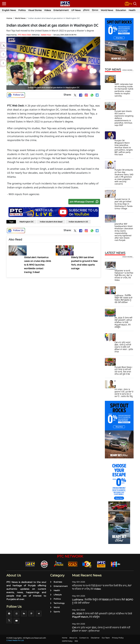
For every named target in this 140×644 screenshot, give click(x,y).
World (55, 607)
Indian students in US (78, 222)
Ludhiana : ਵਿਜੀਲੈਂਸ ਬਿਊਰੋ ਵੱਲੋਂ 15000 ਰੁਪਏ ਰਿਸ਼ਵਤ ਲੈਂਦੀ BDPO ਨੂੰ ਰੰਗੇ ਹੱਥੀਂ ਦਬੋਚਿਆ (123, 299)
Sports (55, 612)
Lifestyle (56, 595)
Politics (22, 10)
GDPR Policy (67, 641)
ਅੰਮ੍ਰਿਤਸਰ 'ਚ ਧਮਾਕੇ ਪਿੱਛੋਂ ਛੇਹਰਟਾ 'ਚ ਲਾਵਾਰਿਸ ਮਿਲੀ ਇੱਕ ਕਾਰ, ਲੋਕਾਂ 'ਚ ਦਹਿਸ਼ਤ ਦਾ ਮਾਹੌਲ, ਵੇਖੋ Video (124, 275)
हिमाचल (95, 10)
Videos (48, 10)
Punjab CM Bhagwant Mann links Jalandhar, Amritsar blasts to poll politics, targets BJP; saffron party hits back (124, 147)
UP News (76, 10)
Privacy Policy (118, 638)
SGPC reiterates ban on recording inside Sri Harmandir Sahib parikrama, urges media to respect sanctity (124, 90)
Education (121, 10)
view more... (128, 70)
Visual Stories (35, 10)
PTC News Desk (24, 35)
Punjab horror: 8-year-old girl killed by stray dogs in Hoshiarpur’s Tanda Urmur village (124, 204)
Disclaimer (95, 638)
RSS (76, 641)
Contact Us (84, 638)
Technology (57, 603)
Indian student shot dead (51, 222)
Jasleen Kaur (46, 35)
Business (56, 582)
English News (9, 10)
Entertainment (61, 10)
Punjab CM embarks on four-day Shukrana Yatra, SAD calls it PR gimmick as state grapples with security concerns (124, 177)
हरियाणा (86, 10)
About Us (73, 638)
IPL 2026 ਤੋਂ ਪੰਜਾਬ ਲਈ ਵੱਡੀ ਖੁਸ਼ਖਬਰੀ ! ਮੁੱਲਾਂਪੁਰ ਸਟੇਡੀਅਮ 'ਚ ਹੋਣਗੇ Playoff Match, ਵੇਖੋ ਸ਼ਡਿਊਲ (123, 322)
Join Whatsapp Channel (85, 202)
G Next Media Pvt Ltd (15, 640)
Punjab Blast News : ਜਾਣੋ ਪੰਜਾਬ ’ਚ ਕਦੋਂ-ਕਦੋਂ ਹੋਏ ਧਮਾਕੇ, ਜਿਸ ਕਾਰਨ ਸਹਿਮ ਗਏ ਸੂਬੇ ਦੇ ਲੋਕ (124, 371)
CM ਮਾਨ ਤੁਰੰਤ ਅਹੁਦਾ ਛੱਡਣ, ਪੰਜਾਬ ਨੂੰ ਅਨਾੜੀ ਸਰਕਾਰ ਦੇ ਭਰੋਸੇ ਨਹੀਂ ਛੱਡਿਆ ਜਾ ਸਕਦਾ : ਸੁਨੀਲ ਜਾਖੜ (124, 347)
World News (107, 10)
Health (132, 10)
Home (9, 18)
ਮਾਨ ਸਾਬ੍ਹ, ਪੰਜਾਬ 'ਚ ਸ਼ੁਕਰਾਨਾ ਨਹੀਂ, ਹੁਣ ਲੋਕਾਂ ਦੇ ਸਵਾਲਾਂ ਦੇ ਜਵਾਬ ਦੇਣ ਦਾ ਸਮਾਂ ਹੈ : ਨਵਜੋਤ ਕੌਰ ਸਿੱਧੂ (124, 393)
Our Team (106, 638)
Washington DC (26, 222)
